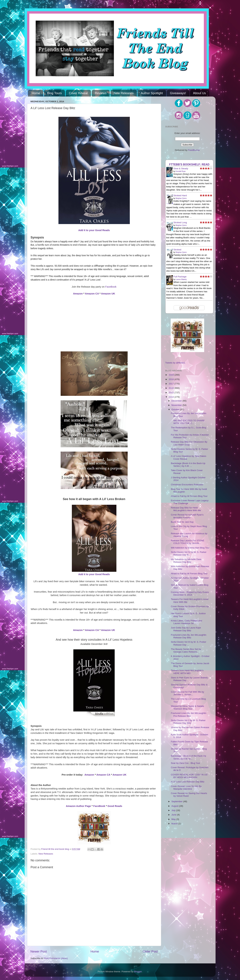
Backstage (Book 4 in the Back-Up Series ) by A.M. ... (188, 465)
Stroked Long (180, 222)
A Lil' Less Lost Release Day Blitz (188, 782)
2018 (172, 379)
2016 (172, 388)
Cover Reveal (78, 93)
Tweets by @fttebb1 (175, 363)
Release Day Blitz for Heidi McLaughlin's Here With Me (186, 509)
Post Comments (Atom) (56, 958)
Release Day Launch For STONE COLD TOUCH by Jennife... (187, 542)
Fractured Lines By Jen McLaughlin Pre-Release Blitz (189, 714)
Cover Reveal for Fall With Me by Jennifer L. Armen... (187, 693)
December (177, 401)
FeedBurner (194, 150)
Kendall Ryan (181, 171)
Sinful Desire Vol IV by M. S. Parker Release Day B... (189, 553)
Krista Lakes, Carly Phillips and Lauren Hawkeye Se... (186, 622)
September (177, 801)
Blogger (138, 972)
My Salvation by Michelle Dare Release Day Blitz (186, 561)
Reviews (101, 93)
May (174, 819)
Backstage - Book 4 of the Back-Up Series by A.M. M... (188, 757)
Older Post (150, 951)
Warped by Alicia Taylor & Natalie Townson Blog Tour (187, 707)
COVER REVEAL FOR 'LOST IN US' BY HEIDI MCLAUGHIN (189, 776)
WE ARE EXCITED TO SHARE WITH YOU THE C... (188, 422)
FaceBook (111, 287)
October (176, 409)
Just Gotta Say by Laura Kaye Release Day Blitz (186, 629)
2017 (172, 384)
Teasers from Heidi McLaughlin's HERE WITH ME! (187, 672)
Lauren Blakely (181, 279)
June (174, 815)
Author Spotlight (152, 93)
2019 (172, 375)
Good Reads (115, 806)
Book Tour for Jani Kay (182, 522)
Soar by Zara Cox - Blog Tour (185, 763)
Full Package (180, 277)
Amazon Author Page (79, 806)
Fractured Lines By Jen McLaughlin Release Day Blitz (189, 636)
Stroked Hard (180, 195)
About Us (199, 93)
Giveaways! (178, 93)
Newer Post (39, 951)
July (174, 810)
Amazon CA (92, 294)
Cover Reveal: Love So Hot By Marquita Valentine (186, 788)
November (177, 405)
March (175, 824)
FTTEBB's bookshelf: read (189, 164)
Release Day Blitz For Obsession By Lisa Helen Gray (189, 443)
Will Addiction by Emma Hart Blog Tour (190, 548)
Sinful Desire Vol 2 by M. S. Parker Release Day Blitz (188, 722)
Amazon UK (108, 294)
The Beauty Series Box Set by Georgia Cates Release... (186, 650)
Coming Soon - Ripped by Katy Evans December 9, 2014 (190, 593)
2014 (172, 397)
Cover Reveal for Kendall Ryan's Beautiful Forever (187, 516)
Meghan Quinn (181, 198)
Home (36, 93)
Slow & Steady (181, 169)
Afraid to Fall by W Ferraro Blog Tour (189, 496)
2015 (172, 393)
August (175, 806)
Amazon (78, 294)
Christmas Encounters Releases (187, 485)
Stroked (177, 250)
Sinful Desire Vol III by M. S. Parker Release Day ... (188, 643)
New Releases (124, 93)
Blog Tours (55, 93)
